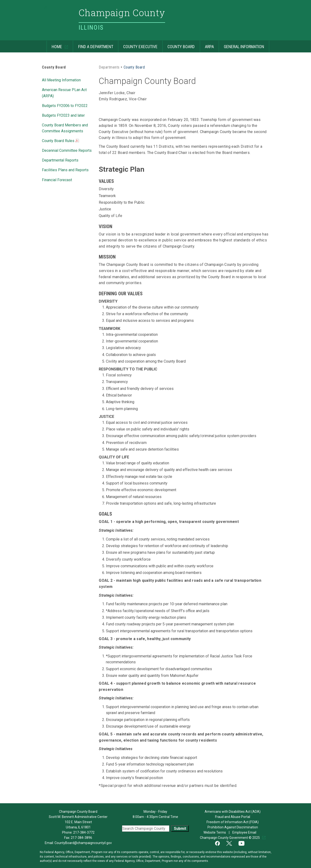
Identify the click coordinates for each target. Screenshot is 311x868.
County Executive (138, 45)
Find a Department (93, 45)
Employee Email (245, 832)
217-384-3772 (84, 832)
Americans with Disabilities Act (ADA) (233, 812)
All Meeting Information (61, 80)
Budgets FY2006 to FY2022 (65, 105)
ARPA (207, 45)
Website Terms (215, 832)
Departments (109, 67)
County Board (178, 45)
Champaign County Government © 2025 (230, 838)
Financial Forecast (57, 180)
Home (55, 45)
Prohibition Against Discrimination (233, 827)
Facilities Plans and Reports (65, 170)
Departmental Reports (60, 160)
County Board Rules (61, 141)
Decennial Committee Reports (67, 150)
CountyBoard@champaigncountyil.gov (83, 843)
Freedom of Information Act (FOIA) (233, 822)
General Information (241, 45)
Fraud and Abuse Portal (233, 817)
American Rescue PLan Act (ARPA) (64, 92)
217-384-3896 (81, 838)
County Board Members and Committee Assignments (65, 128)
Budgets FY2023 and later (63, 115)
